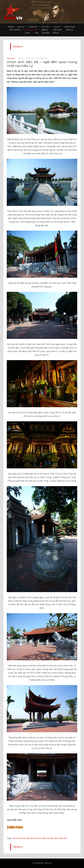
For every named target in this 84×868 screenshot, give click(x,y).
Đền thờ (63, 838)
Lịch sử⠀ (58, 27)
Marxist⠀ (46, 30)
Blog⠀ (28, 33)
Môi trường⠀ (16, 30)
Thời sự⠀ (21, 27)
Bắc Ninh (54, 838)
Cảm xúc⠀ (70, 30)
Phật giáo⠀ (58, 30)
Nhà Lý (46, 838)
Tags (36, 33)
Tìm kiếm (45, 33)
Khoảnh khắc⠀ (32, 30)
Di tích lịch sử (19, 838)
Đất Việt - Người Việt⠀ (27, 58)
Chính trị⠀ (33, 27)
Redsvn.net (48, 863)
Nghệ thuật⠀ (70, 27)
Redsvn (11, 27)
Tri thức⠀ (46, 27)
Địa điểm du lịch (34, 838)
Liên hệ (56, 33)
